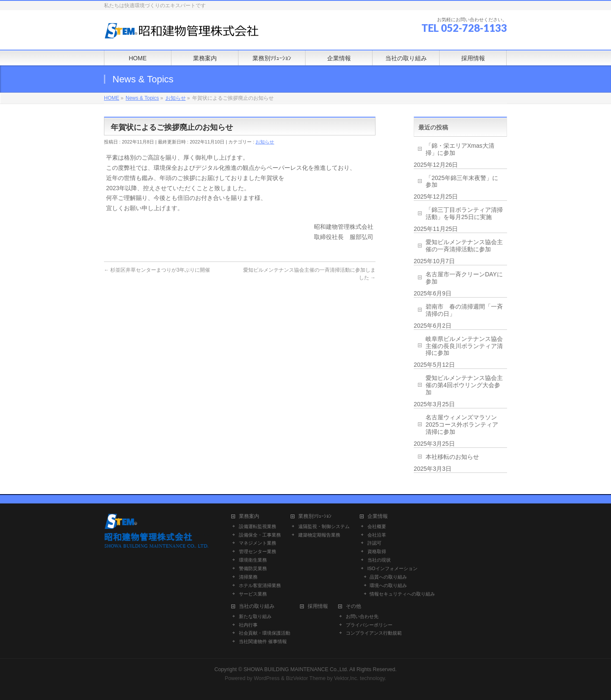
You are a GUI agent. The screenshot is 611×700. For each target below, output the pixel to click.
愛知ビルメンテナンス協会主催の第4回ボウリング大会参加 (464, 385)
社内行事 (248, 625)
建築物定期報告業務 (319, 535)
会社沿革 (377, 535)
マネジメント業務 (258, 543)
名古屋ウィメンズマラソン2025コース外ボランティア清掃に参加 (462, 424)
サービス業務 (253, 594)
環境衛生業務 (253, 560)
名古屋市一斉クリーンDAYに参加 (464, 278)
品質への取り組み (388, 577)
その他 (353, 606)
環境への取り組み (388, 585)
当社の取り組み (257, 606)
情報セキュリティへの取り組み (402, 594)
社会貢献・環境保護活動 (265, 633)
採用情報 (318, 606)
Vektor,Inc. (346, 678)
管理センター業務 (258, 551)
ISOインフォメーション (392, 568)
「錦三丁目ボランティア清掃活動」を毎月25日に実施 (464, 213)
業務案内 (249, 516)
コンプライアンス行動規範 (374, 633)
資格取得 (377, 551)
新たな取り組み (255, 616)
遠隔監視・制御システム (324, 526)
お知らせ (265, 142)
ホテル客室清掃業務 (260, 585)
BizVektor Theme (306, 678)
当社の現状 (379, 560)
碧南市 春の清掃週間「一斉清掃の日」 (464, 310)
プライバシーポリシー (369, 625)
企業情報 (378, 516)
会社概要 (377, 526)
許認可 (374, 543)
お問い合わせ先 (362, 616)
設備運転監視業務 (258, 526)
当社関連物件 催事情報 (263, 641)
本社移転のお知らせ (452, 457)
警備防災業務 (253, 568)
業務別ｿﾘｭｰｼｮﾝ (315, 516)
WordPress (267, 678)
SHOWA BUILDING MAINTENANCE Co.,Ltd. (296, 669)
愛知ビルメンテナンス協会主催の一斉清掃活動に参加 (464, 246)
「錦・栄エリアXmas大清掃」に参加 (460, 149)
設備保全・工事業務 (260, 535)
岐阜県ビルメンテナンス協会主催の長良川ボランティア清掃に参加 (464, 346)
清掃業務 (248, 577)
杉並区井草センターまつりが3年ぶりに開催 (157, 270)
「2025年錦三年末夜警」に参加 (462, 181)
